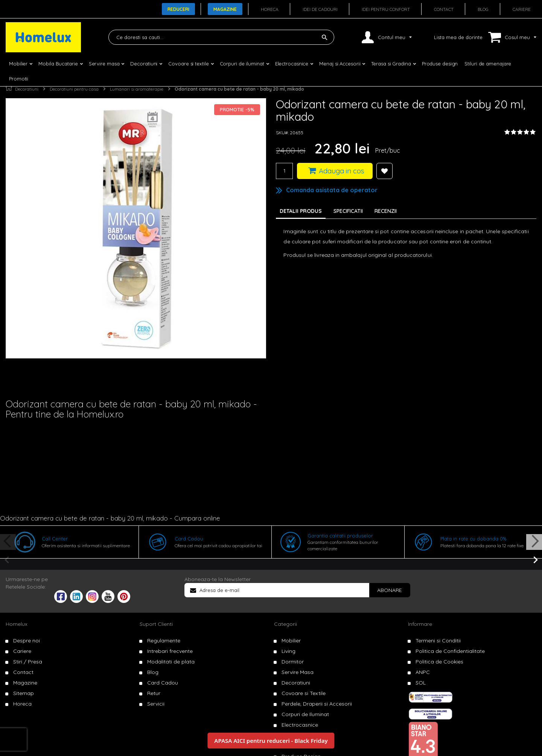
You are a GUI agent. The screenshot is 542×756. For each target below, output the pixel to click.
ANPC (423, 672)
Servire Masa (298, 672)
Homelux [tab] (17, 624)
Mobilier (291, 641)
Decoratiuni (27, 89)
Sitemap (24, 693)
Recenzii (386, 211)
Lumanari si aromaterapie (137, 89)
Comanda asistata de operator (332, 190)
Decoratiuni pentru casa (74, 89)
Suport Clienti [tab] (156, 624)
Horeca (270, 9)
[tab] (350, 211)
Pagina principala (9, 87)
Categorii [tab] (285, 624)
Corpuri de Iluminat (305, 714)
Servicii (156, 704)
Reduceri (178, 9)
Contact (444, 9)
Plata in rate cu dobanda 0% (473, 539)
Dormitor (293, 662)
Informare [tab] (420, 624)
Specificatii (348, 211)
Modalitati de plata (171, 662)
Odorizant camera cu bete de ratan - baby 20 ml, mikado (239, 89)
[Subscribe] (390, 590)
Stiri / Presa (28, 662)
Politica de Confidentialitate (450, 651)
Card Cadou (189, 539)
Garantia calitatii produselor (340, 536)
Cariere (522, 9)
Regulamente (164, 641)
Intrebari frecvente (170, 651)
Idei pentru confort (386, 9)
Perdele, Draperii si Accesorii (317, 704)
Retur (154, 693)
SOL (421, 683)
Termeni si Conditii (438, 641)
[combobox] (221, 37)
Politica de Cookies (439, 662)
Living (289, 651)
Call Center (55, 539)
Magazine (225, 9)
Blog (483, 9)
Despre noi (27, 641)
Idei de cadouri (320, 9)
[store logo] (43, 37)
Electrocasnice (300, 725)
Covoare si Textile (304, 693)
